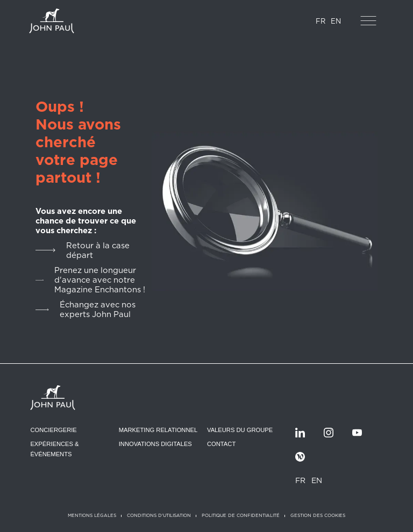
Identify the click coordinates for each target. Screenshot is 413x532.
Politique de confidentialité (241, 515)
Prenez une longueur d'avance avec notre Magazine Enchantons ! (100, 280)
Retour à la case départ (98, 250)
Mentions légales (92, 515)
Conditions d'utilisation (159, 515)
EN (336, 21)
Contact (221, 444)
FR (321, 21)
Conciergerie (53, 430)
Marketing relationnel (158, 430)
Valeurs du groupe (240, 430)
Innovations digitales (155, 444)
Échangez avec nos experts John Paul (98, 310)
